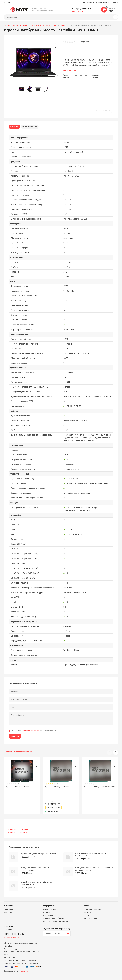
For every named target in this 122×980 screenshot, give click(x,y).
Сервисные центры (51, 904)
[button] (116, 753)
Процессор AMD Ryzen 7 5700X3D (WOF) (100, 788)
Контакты (8, 907)
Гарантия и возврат (91, 913)
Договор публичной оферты (54, 913)
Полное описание (69, 71)
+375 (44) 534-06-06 (82, 8)
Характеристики (31, 126)
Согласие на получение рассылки (56, 916)
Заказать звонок (78, 11)
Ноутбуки (64, 25)
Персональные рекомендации (19, 752)
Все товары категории (19, 824)
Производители (49, 910)
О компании (9, 904)
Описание (15, 126)
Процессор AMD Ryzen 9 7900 (18, 788)
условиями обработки (30, 731)
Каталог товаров (20, 25)
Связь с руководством (92, 904)
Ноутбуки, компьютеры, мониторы (43, 25)
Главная (7, 25)
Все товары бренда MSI (19, 827)
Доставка (87, 907)
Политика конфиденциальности (72, 976)
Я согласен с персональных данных (34, 731)
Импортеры (48, 907)
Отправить (15, 737)
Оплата (86, 910)
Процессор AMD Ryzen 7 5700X (57, 788)
